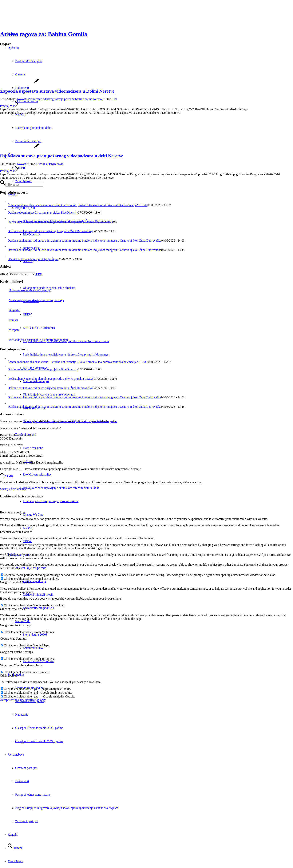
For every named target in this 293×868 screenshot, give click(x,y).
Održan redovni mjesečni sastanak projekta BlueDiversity (43, 213)
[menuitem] (158, 475)
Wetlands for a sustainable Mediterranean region (34, 340)
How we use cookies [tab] (13, 512)
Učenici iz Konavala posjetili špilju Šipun (33, 259)
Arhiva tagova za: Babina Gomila (44, 34)
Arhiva (4, 274)
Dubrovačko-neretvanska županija (25, 290)
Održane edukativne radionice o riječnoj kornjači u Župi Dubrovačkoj (50, 231)
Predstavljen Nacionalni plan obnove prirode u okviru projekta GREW (51, 222)
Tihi (115, 99)
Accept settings (9, 700)
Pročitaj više (9, 106)
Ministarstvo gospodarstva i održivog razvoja (32, 300)
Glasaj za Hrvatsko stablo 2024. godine (39, 741)
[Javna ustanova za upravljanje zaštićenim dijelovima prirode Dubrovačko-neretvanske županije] (29, 18)
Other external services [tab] (14, 609)
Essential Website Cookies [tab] (16, 532)
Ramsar (9, 320)
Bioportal (10, 310)
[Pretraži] (15, 848)
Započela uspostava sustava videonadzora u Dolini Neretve (57, 91)
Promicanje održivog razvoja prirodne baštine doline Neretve (65, 99)
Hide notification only (32, 700)
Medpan (9, 330)
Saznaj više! (7, 489)
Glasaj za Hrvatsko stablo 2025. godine (39, 728)
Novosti (22, 99)
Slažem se (21, 489)
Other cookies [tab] (8, 675)
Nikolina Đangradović (50, 164)
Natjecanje (22, 715)
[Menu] (15, 861)
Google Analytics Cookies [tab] (16, 582)
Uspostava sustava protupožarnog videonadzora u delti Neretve (62, 156)
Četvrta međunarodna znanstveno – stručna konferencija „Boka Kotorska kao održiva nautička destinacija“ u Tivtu (77, 205)
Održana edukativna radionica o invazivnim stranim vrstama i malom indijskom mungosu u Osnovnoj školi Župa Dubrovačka (84, 241)
